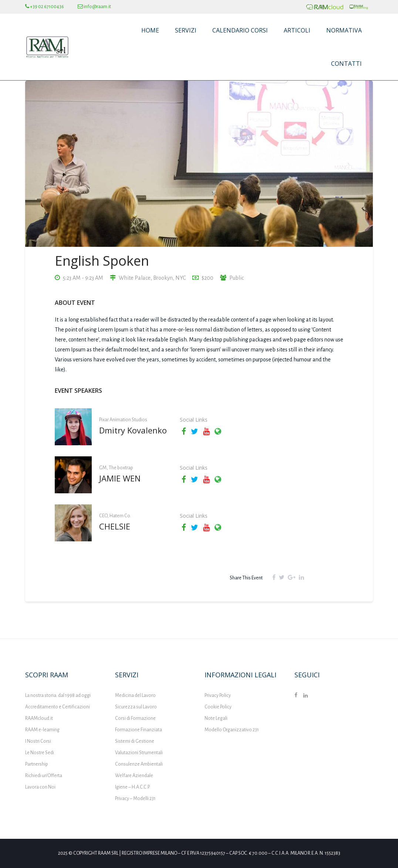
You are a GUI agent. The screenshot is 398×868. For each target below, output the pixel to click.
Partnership (37, 764)
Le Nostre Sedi (40, 753)
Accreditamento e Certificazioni (58, 707)
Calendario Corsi (240, 30)
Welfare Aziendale (134, 776)
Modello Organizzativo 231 (232, 730)
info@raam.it (94, 7)
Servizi (186, 30)
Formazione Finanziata (139, 730)
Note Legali (216, 718)
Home (150, 30)
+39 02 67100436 (45, 7)
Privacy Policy (218, 695)
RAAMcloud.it (39, 718)
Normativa (344, 30)
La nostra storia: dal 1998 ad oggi (58, 695)
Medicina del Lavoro (135, 695)
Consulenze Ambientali (139, 764)
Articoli (297, 30)
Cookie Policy (218, 707)
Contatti (346, 64)
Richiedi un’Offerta (44, 776)
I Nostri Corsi (38, 741)
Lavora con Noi (40, 787)
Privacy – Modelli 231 (135, 799)
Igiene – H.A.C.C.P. (132, 787)
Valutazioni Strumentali (139, 753)
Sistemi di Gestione (135, 741)
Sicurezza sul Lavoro (136, 707)
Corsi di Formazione (135, 718)
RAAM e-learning (42, 730)
